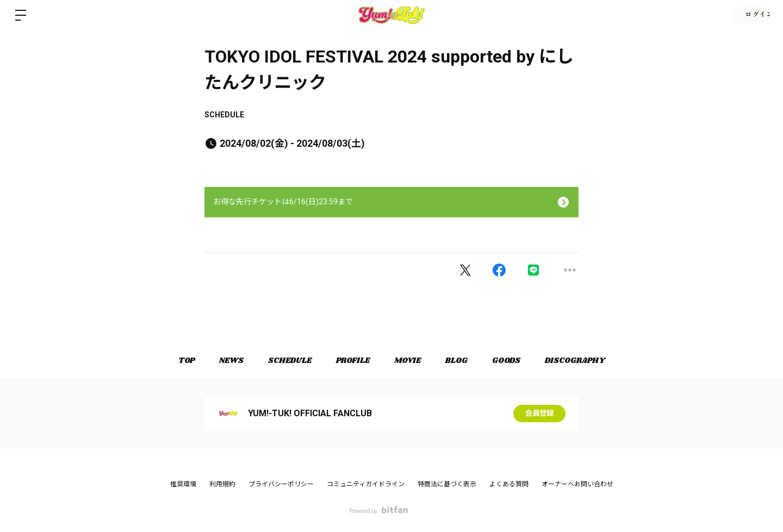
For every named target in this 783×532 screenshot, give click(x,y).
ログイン (750, 15)
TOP (177, 361)
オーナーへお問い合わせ (577, 484)
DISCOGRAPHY (585, 361)
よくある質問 (509, 484)
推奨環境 (183, 484)
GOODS (513, 361)
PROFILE (352, 361)
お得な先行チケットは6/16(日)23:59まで (283, 202)
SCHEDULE (224, 115)
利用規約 (222, 484)
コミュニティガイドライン (366, 484)
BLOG (461, 361)
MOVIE (409, 361)
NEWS (225, 361)
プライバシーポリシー (281, 484)
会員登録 (539, 414)
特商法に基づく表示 (447, 484)
